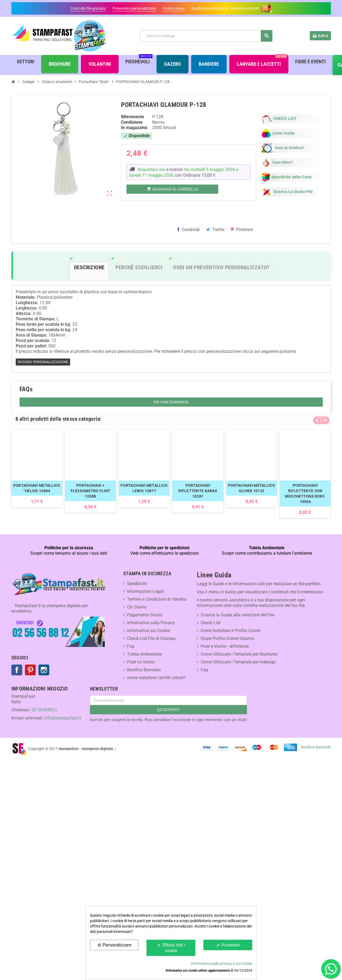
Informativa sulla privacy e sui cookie (221, 963)
